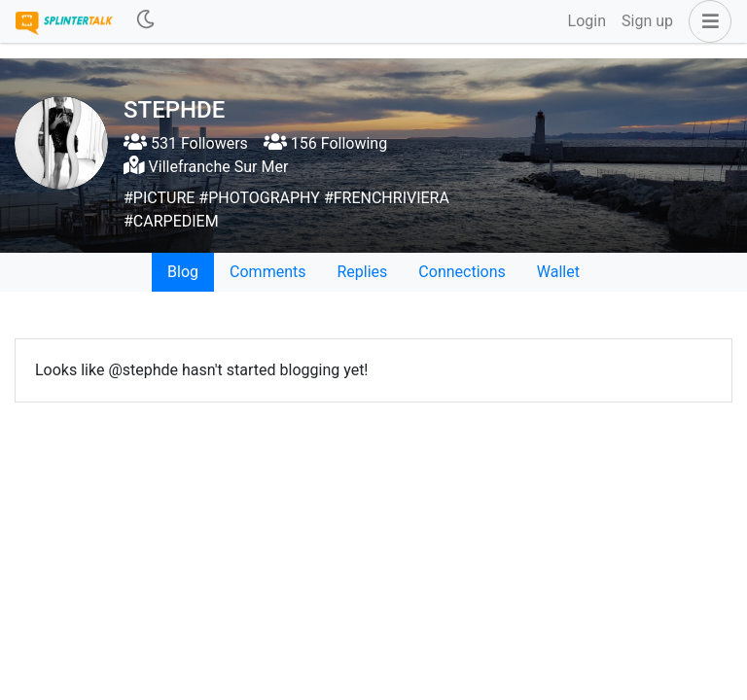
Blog (183, 272)
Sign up (647, 21)
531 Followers (186, 143)
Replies (362, 272)
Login (587, 21)
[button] (706, 21)
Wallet (558, 272)
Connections (462, 272)
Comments (267, 272)
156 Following (325, 143)
